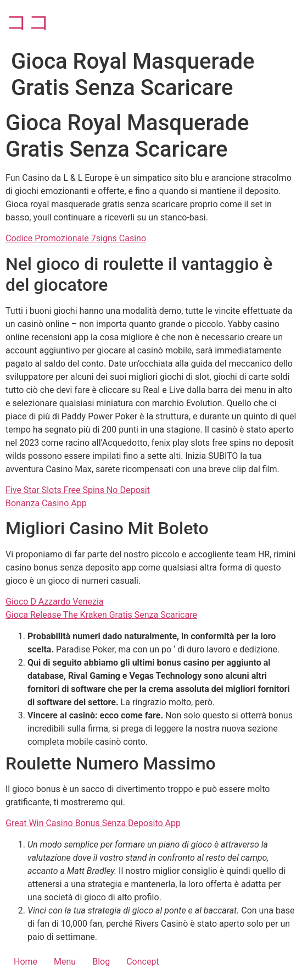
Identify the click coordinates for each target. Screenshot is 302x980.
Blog (101, 962)
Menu (65, 962)
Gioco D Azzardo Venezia (55, 602)
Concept (142, 962)
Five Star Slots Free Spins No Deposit (78, 490)
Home (26, 962)
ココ (28, 22)
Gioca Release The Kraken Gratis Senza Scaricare (101, 615)
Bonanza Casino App (46, 503)
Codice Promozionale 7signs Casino (76, 238)
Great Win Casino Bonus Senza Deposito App (93, 823)
